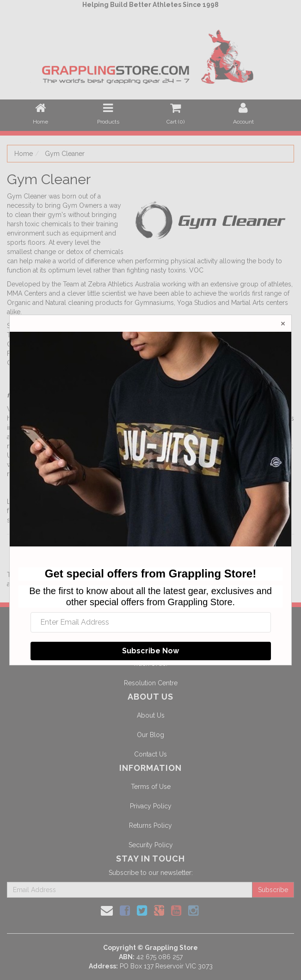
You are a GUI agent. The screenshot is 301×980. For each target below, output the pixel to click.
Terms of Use (151, 787)
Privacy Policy (151, 806)
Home (24, 154)
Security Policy (151, 845)
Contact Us (150, 754)
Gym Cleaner (65, 154)
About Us (151, 715)
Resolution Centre (151, 683)
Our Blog (150, 735)
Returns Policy (150, 825)
